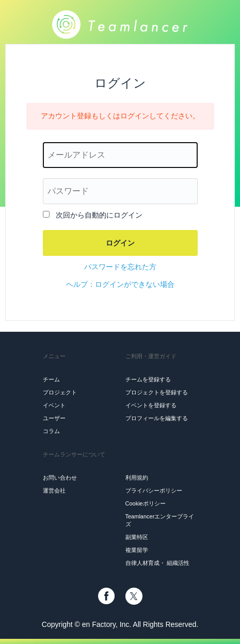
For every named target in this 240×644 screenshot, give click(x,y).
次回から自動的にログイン (99, 215)
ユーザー (54, 418)
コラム (51, 431)
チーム (51, 379)
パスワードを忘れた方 (120, 267)
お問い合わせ (60, 478)
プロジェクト (60, 392)
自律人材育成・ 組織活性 (157, 563)
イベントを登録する (151, 405)
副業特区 (137, 537)
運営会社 (54, 490)
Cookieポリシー (146, 503)
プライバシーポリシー (154, 490)
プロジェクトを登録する (157, 392)
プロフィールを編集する (157, 418)
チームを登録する (148, 379)
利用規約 (137, 478)
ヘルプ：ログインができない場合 (120, 284)
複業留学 (137, 550)
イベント (54, 405)
